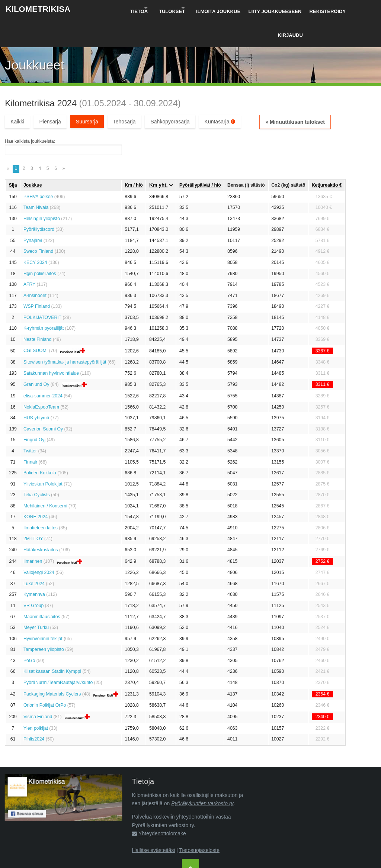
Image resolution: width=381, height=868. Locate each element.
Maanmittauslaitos (42, 588)
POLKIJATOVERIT (42, 289)
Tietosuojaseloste (199, 822)
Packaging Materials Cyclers (52, 665)
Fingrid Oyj (34, 412)
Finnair (30, 433)
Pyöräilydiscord (39, 201)
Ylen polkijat (36, 700)
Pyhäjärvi (33, 212)
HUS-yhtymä (36, 390)
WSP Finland (37, 278)
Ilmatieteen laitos (41, 499)
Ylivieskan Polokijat (43, 455)
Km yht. (158, 157)
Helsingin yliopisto (42, 190)
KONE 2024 (36, 488)
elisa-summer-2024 (43, 368)
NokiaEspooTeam (41, 378)
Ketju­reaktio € (327, 157)
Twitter (30, 422)
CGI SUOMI (36, 322)
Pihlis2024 (34, 711)
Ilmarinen (33, 533)
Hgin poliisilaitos (40, 245)
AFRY (29, 256)
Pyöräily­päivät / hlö (200, 157)
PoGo (29, 632)
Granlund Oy (36, 356)
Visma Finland (38, 688)
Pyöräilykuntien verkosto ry (202, 775)
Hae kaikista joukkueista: (30, 113)
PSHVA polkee (38, 168)
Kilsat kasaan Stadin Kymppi (52, 643)
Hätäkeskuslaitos (41, 521)
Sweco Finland (38, 223)
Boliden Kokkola (40, 444)
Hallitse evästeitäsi (153, 822)
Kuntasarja (220, 93)
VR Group (33, 577)
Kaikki (17, 93)
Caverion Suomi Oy (43, 400)
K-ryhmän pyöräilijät (44, 300)
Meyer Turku (36, 599)
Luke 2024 (34, 555)
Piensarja (50, 93)
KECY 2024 (35, 234)
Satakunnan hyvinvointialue (51, 345)
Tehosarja (124, 93)
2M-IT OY (33, 510)
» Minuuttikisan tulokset (295, 93)
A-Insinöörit (35, 267)
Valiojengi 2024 (39, 544)
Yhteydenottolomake (162, 805)
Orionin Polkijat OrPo (45, 677)
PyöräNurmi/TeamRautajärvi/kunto (58, 654)
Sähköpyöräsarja (170, 93)
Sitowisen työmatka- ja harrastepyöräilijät (65, 334)
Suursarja (87, 93)
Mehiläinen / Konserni (45, 477)
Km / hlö (134, 157)
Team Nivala (36, 179)
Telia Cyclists (37, 467)
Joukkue (33, 157)
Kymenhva (34, 566)
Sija (13, 157)
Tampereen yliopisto (44, 621)
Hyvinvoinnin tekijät (43, 610)
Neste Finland (38, 311)
